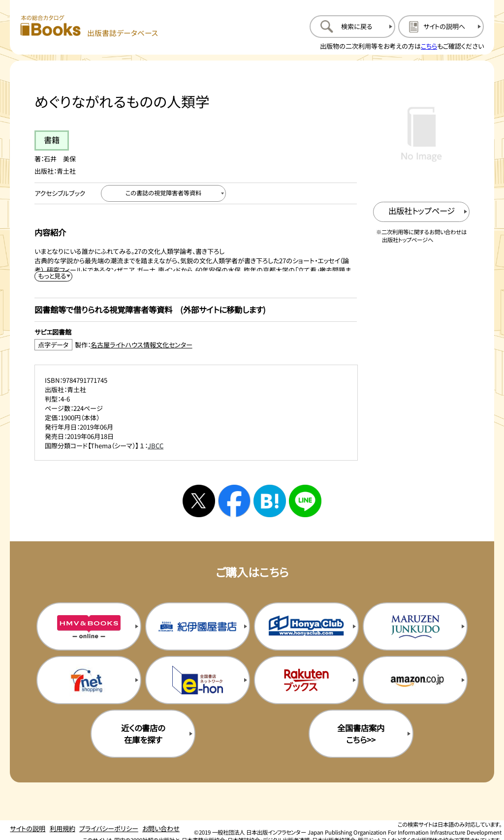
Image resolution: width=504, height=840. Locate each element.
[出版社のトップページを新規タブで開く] (422, 212)
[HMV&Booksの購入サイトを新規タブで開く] (89, 626)
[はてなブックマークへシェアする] (270, 501)
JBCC (156, 446)
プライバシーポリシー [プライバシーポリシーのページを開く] (109, 828)
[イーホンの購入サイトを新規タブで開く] (198, 680)
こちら (429, 46)
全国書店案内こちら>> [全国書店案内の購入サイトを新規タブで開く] (361, 734)
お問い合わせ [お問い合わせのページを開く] (161, 828)
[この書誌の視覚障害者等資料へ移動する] (163, 193)
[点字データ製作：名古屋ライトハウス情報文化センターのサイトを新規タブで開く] (196, 345)
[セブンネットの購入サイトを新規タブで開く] (89, 680)
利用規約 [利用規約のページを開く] (63, 828)
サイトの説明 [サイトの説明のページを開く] (28, 828)
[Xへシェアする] (199, 501)
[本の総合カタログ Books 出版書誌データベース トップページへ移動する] (89, 26)
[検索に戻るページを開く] (352, 27)
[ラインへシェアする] (305, 501)
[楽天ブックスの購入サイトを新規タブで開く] (306, 680)
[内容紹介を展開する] (54, 276)
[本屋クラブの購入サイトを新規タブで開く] (306, 626)
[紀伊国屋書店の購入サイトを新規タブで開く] (198, 626)
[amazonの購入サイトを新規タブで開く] (415, 680)
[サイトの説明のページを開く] (441, 27)
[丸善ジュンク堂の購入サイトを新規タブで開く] (415, 626)
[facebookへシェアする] (234, 501)
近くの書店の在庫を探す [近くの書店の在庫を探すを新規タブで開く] (143, 734)
